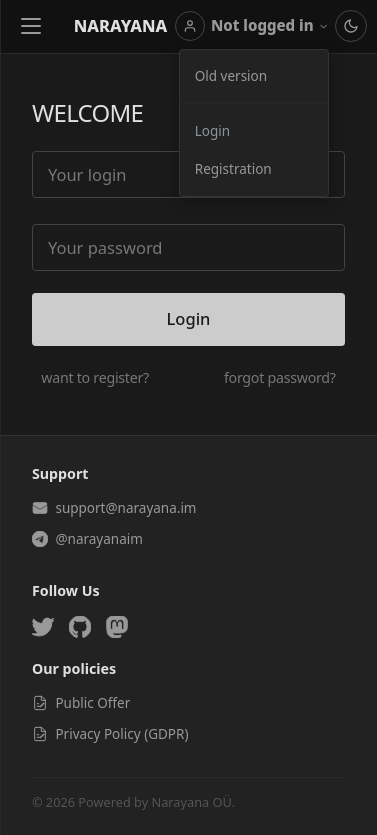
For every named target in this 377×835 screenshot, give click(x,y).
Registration (233, 169)
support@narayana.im (114, 508)
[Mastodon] (117, 626)
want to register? (95, 377)
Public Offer (81, 703)
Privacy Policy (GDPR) (110, 734)
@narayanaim (87, 539)
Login (212, 131)
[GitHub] (80, 626)
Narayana (121, 25)
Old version (231, 76)
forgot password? (280, 377)
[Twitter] (43, 626)
